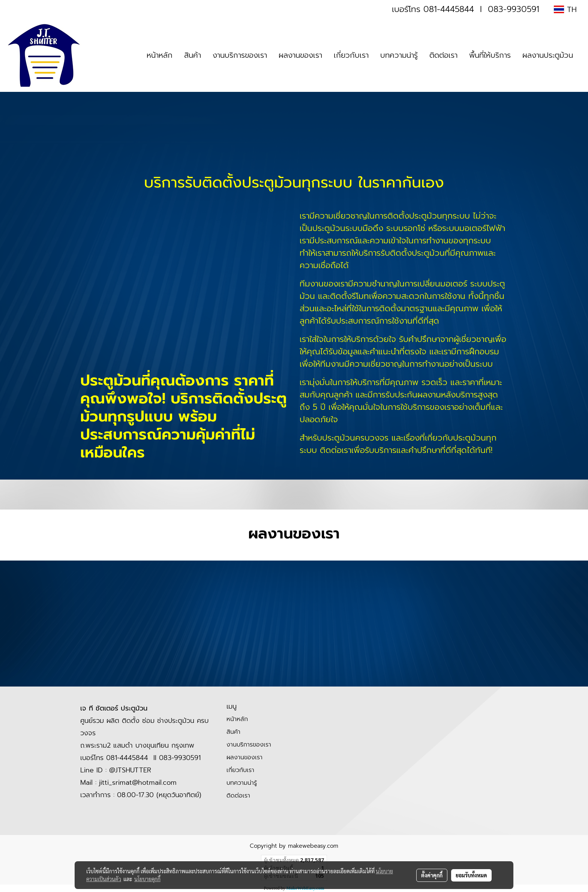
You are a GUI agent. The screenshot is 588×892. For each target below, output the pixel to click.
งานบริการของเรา (240, 55)
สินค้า (193, 55)
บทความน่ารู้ (399, 55)
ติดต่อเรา (443, 55)
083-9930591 (514, 9)
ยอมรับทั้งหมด (471, 875)
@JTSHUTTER (130, 770)
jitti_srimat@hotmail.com (138, 783)
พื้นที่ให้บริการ (490, 55)
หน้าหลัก (160, 55)
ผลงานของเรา (300, 55)
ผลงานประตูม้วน (548, 55)
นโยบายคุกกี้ (147, 879)
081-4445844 (449, 9)
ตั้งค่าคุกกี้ (432, 875)
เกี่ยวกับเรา (351, 55)
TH (565, 9)
